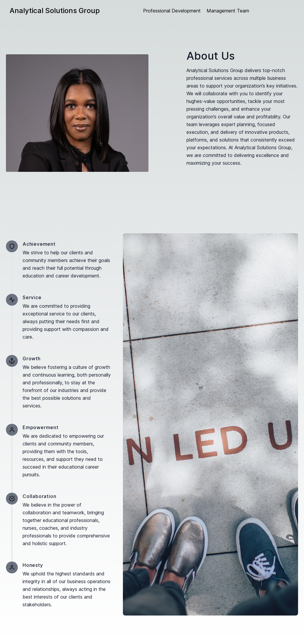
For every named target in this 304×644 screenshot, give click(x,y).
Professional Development (172, 11)
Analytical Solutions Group (55, 11)
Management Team (228, 11)
